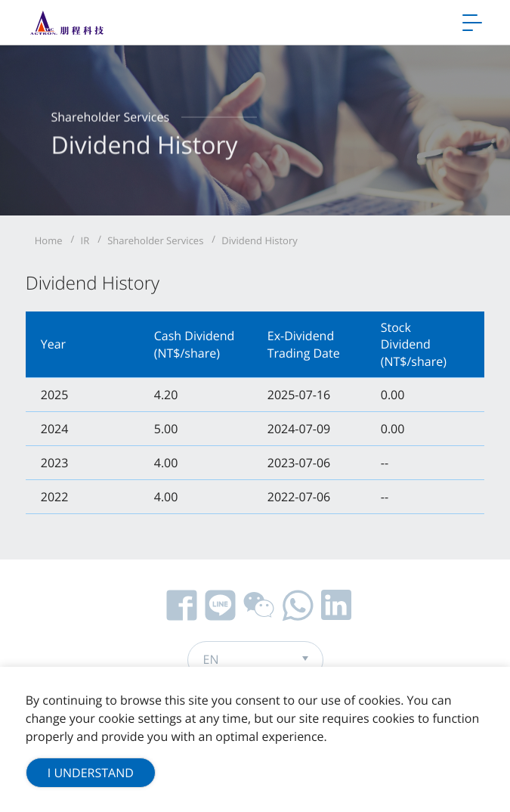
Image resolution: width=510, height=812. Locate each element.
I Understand (91, 773)
